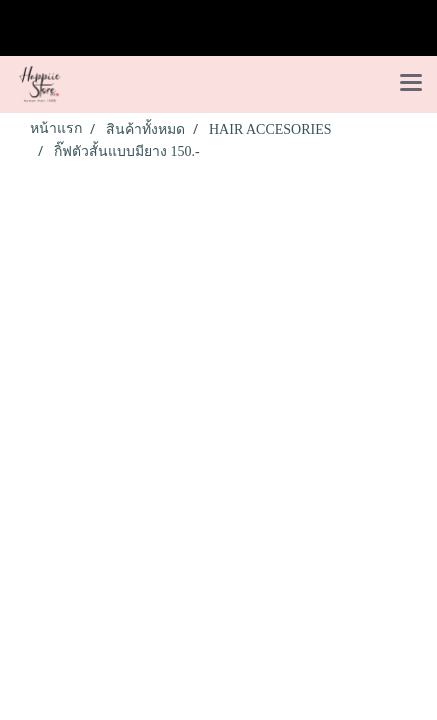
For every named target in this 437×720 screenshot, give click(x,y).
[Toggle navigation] (411, 84)
